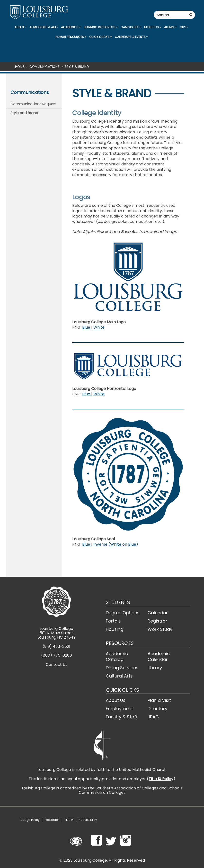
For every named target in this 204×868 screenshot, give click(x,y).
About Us (116, 700)
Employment (119, 709)
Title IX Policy (161, 779)
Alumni (170, 27)
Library (155, 668)
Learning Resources (101, 27)
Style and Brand (24, 113)
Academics (71, 27)
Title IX (69, 820)
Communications (44, 67)
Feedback (52, 820)
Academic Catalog (117, 656)
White (99, 327)
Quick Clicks (101, 37)
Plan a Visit (159, 700)
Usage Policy (30, 820)
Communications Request (34, 104)
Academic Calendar (159, 656)
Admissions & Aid (44, 27)
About (21, 27)
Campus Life (131, 27)
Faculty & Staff (122, 717)
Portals (113, 621)
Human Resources (71, 37)
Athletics (152, 27)
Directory (157, 709)
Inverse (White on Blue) (116, 544)
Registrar (157, 621)
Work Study (160, 629)
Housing (115, 629)
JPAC (153, 717)
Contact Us (57, 665)
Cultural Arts (119, 676)
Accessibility (88, 820)
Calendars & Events (131, 37)
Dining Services (122, 668)
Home (20, 67)
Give (184, 27)
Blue (87, 327)
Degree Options (123, 613)
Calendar (158, 613)
